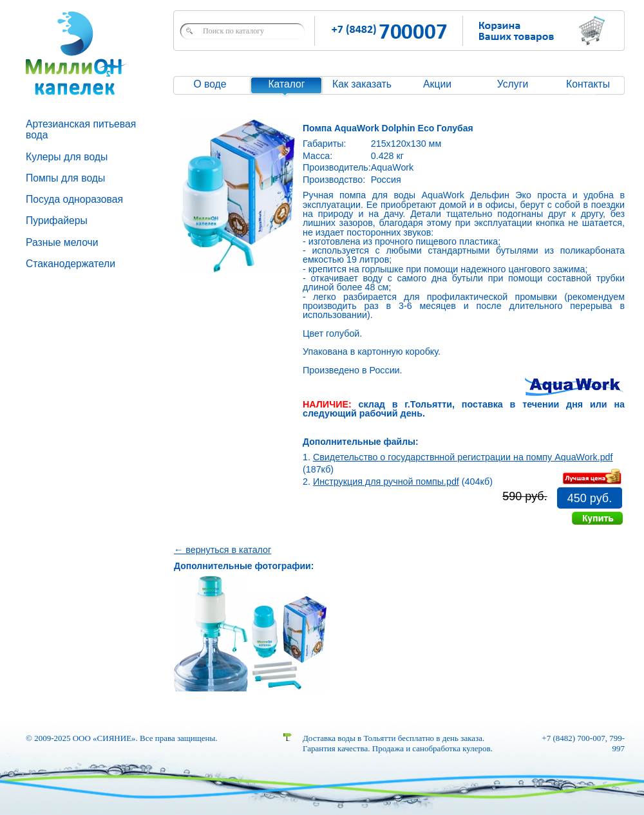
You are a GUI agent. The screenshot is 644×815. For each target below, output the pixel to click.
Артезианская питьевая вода (81, 129)
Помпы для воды (65, 178)
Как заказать (362, 84)
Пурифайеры (57, 220)
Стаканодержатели (71, 264)
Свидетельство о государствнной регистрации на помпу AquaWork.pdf (463, 457)
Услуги (513, 84)
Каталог (286, 84)
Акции (437, 84)
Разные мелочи (62, 242)
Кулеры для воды (67, 157)
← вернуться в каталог (223, 550)
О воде (210, 84)
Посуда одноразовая (74, 199)
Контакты (588, 84)
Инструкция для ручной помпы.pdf (386, 482)
